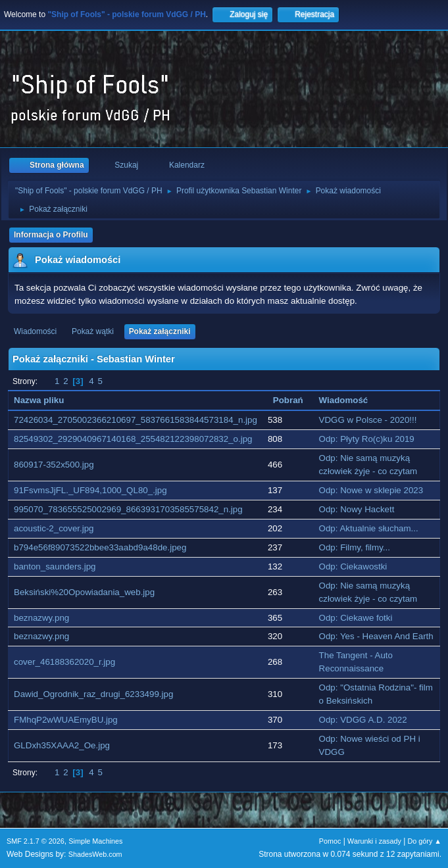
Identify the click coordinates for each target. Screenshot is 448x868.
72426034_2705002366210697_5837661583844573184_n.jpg (136, 420)
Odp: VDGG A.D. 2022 (363, 720)
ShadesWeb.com (95, 854)
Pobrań (288, 400)
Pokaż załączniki (160, 331)
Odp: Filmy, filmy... (355, 547)
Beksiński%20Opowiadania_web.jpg (84, 592)
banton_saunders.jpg (55, 567)
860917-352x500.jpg (54, 465)
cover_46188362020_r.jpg (64, 662)
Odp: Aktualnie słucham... (369, 528)
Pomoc (330, 841)
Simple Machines (95, 841)
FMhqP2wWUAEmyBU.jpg (66, 720)
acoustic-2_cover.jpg (54, 528)
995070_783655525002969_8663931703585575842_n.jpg (128, 509)
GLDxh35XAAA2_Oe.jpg (62, 745)
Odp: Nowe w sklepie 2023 (371, 490)
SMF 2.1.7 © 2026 (36, 841)
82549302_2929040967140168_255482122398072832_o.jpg (133, 439)
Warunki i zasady (374, 841)
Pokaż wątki (93, 331)
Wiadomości (35, 331)
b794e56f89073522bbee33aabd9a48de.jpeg (100, 547)
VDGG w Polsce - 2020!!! (368, 420)
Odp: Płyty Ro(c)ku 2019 (367, 439)
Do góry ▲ (425, 841)
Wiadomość (344, 400)
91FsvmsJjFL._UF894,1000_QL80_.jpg (90, 490)
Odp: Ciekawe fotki (356, 618)
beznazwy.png (41, 618)
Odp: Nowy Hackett (357, 509)
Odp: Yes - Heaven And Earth (376, 636)
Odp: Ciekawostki (353, 567)
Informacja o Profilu (51, 235)
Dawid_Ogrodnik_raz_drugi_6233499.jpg (93, 694)
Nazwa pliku (46, 400)
